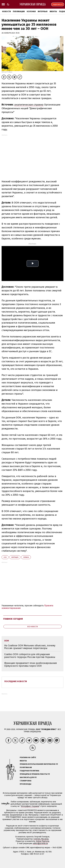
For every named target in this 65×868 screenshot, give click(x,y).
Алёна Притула (43, 841)
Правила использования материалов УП (39, 764)
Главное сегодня (13, 619)
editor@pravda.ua (40, 843)
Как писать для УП (28, 777)
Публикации (19, 12)
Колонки (31, 12)
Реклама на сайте (28, 757)
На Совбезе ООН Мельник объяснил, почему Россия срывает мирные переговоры (30, 647)
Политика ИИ (26, 767)
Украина (26, 557)
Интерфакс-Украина (30, 806)
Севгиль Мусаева (41, 839)
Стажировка (26, 781)
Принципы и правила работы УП (35, 774)
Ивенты (53, 12)
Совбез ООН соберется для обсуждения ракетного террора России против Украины (30, 656)
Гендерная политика (29, 771)
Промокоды (25, 784)
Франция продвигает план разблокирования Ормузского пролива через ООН (31, 664)
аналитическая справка (29, 105)
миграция (15, 557)
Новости (6, 12)
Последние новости (16, 681)
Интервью (43, 12)
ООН (5, 557)
